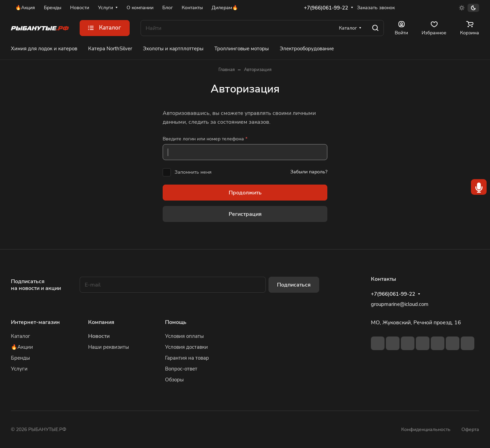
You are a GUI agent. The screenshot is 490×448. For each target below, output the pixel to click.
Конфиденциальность (426, 429)
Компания (101, 322)
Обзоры (174, 380)
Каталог (21, 336)
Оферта (470, 429)
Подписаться (294, 285)
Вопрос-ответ (181, 369)
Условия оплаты (184, 336)
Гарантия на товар (187, 358)
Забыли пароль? (309, 172)
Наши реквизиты (109, 347)
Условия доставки (186, 347)
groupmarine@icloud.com (400, 304)
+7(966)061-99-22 (326, 8)
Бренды (20, 358)
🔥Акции (22, 347)
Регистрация (245, 214)
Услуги (19, 369)
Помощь (176, 322)
